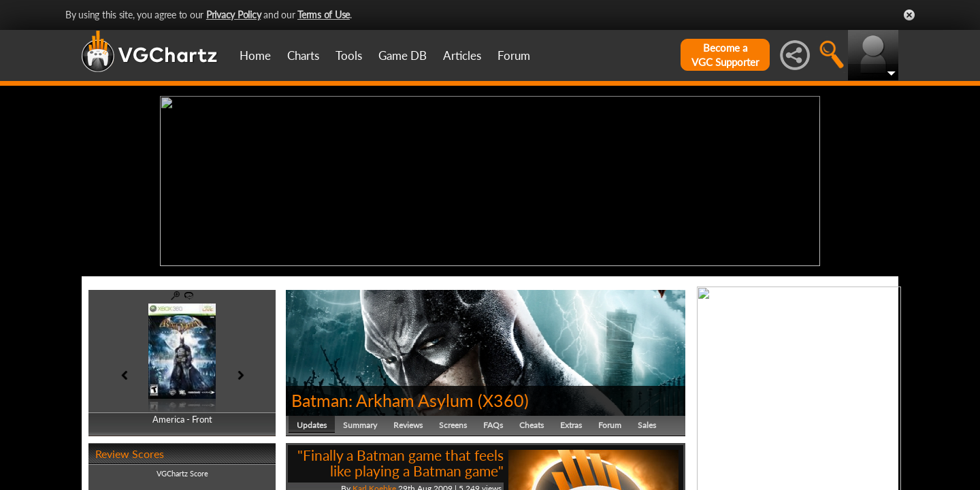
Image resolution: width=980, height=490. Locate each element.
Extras (571, 425)
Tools (349, 55)
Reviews (408, 425)
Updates (312, 425)
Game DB (403, 55)
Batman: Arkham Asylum (382, 400)
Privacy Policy (234, 15)
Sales (647, 425)
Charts (303, 55)
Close (909, 15)
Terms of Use (324, 15)
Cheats (532, 425)
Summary (360, 425)
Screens (453, 425)
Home (255, 55)
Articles (462, 55)
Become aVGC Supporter (725, 55)
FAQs (493, 425)
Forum (514, 55)
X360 (503, 400)
